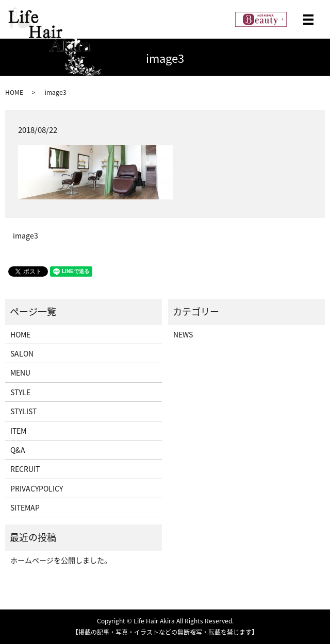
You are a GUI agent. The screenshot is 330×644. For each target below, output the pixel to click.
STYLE (20, 392)
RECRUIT (25, 469)
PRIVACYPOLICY (37, 488)
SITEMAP (25, 507)
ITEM (18, 431)
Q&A (18, 450)
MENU (20, 372)
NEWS (183, 334)
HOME (14, 92)
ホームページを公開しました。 (61, 560)
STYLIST (23, 411)
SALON (22, 353)
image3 (26, 236)
